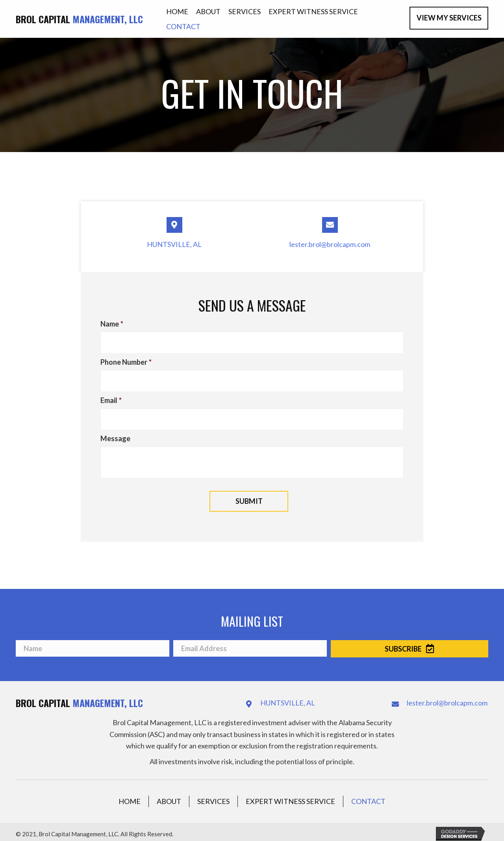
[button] (449, 18)
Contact (368, 796)
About (169, 796)
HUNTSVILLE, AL (174, 244)
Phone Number (126, 360)
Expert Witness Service (290, 796)
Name (112, 324)
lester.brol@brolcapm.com (330, 244)
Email (111, 397)
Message (115, 434)
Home (130, 796)
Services (213, 796)
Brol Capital (79, 19)
